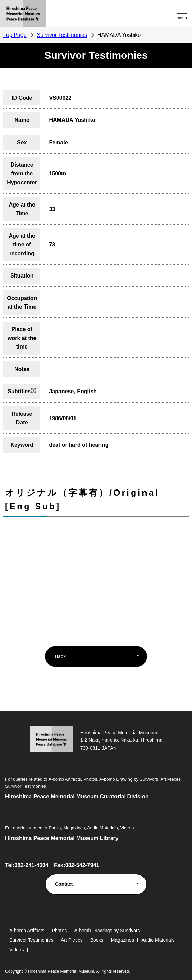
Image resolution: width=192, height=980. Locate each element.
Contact (64, 884)
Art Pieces (72, 940)
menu (182, 18)
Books (97, 940)
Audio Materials (158, 940)
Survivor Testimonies (62, 35)
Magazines (123, 940)
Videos (17, 950)
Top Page (15, 35)
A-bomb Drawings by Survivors (107, 931)
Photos (59, 931)
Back (60, 656)
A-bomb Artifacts (27, 931)
